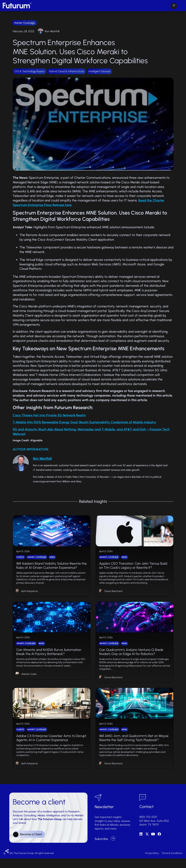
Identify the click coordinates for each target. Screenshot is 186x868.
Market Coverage (24, 23)
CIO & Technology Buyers (29, 71)
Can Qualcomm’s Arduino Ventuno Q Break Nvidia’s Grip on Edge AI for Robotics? (131, 658)
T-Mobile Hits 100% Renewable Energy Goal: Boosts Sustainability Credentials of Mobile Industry (84, 422)
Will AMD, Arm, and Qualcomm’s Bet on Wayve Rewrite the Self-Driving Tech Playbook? (134, 747)
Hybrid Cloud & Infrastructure (67, 71)
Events (20, 560)
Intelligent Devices (99, 71)
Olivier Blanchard (113, 594)
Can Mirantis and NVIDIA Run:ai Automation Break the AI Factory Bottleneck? (49, 658)
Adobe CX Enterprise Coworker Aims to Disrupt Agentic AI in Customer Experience (51, 747)
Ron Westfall (52, 31)
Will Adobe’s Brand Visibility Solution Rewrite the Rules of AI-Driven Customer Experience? (51, 569)
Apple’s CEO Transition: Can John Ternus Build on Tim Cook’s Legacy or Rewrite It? (133, 569)
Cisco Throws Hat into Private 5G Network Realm (49, 415)
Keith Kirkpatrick (30, 594)
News (52, 560)
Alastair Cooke (29, 680)
